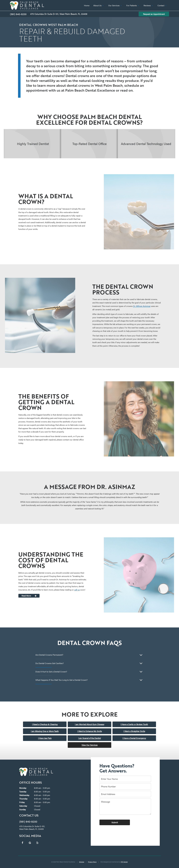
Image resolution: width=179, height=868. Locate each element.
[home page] (27, 5)
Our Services (115, 5)
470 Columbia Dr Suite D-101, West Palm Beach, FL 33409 (59, 14)
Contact (162, 5)
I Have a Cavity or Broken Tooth (134, 724)
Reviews (149, 5)
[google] (30, 843)
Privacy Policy (92, 862)
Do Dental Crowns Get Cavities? (50, 663)
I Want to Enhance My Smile (90, 731)
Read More (26, 596)
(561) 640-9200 (18, 14)
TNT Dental (124, 862)
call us (77, 590)
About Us (99, 5)
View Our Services (90, 745)
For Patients (133, 5)
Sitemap (82, 862)
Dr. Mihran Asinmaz (142, 306)
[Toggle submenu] (103, 5)
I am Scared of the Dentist (89, 738)
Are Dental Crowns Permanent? (49, 655)
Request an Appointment (154, 14)
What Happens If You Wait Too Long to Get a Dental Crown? (61, 680)
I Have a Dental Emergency (134, 738)
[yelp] (37, 843)
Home (87, 5)
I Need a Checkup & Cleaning (45, 724)
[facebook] (22, 843)
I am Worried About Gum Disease (89, 724)
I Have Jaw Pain (45, 738)
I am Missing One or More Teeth (45, 731)
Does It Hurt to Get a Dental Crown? (51, 672)
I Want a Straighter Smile (134, 731)
